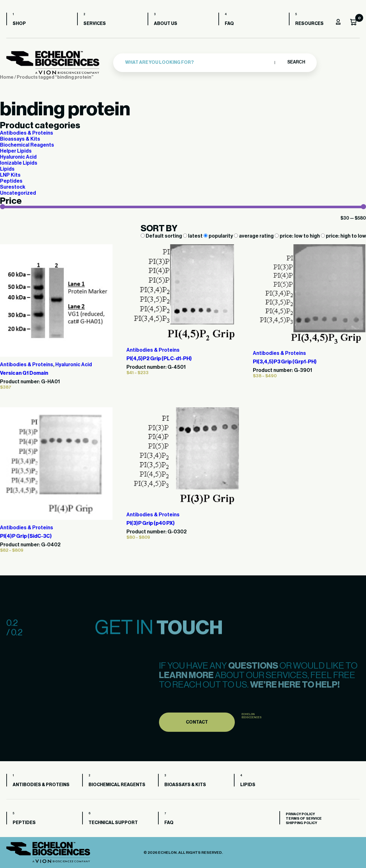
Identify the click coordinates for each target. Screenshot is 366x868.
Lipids (7, 169)
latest (193, 236)
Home (7, 77)
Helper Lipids (16, 151)
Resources (309, 24)
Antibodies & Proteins (27, 133)
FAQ (229, 24)
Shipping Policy (301, 823)
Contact (197, 736)
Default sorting (162, 236)
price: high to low (343, 236)
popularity (219, 236)
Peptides (11, 181)
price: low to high (298, 236)
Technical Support (113, 823)
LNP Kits (10, 175)
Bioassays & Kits (20, 139)
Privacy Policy (300, 814)
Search (296, 62)
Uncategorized (18, 193)
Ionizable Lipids (19, 163)
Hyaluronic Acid (18, 157)
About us (166, 24)
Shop (19, 24)
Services (95, 24)
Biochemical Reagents (27, 145)
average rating (254, 236)
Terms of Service (304, 819)
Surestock (13, 187)
